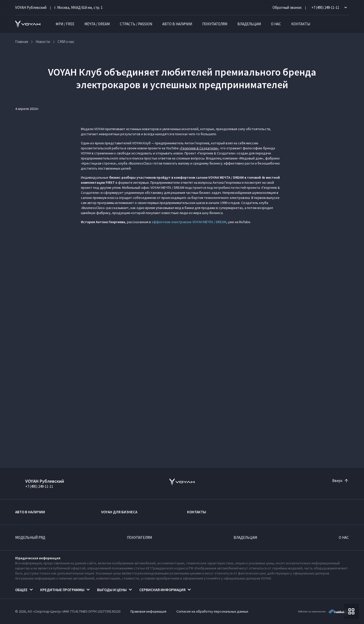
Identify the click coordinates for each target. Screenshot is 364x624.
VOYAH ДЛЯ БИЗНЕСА (119, 512)
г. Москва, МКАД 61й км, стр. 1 (78, 7)
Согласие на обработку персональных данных (212, 611)
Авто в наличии (177, 24)
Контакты (301, 24)
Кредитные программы (62, 590)
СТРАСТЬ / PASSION (136, 24)
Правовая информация (148, 611)
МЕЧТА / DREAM (97, 24)
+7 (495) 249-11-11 (39, 486)
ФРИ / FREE (65, 24)
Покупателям (215, 24)
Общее (21, 590)
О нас (276, 24)
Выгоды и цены (112, 590)
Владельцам (249, 24)
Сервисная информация (162, 590)
